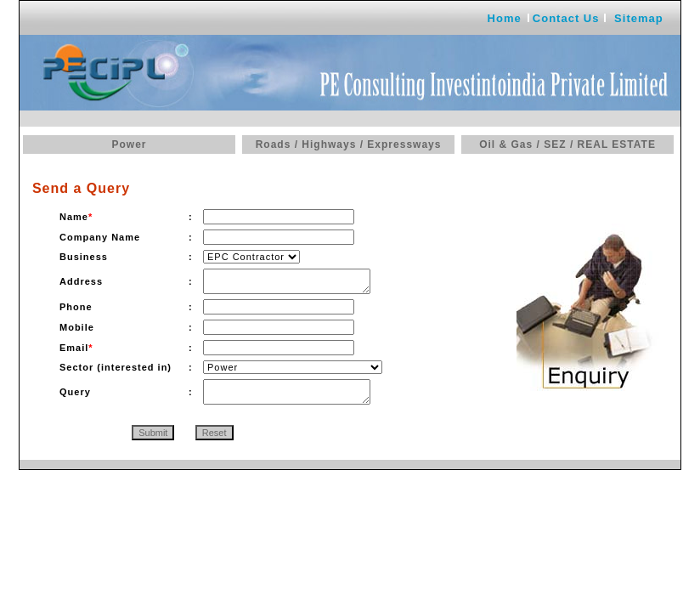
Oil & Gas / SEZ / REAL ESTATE (567, 144)
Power (129, 144)
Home (505, 18)
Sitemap (639, 18)
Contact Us (566, 18)
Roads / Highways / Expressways (349, 144)
